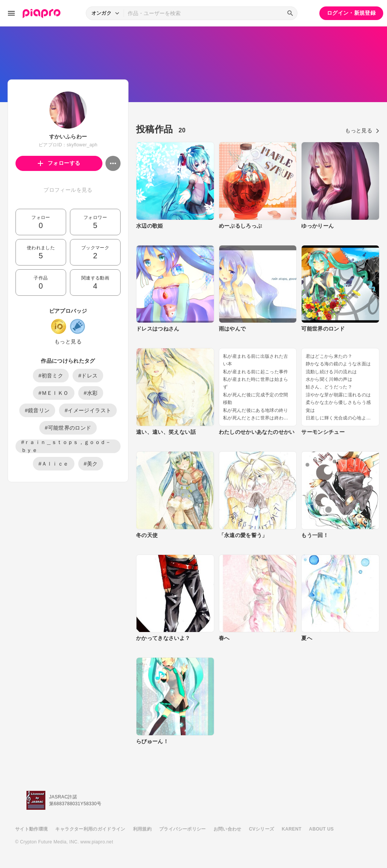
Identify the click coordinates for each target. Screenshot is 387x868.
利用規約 (142, 829)
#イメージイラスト (88, 410)
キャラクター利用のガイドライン (90, 829)
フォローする (59, 163)
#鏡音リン (37, 410)
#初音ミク (51, 376)
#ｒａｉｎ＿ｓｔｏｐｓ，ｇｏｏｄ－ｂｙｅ (66, 446)
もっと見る (68, 342)
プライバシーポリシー (183, 829)
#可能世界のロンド (68, 428)
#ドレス (88, 376)
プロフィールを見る (68, 190)
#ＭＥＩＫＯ (54, 393)
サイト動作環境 (31, 829)
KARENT (292, 829)
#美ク (91, 464)
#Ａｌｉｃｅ (54, 464)
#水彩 (91, 393)
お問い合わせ (228, 829)
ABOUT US (321, 829)
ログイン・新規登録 (351, 13)
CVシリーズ (262, 829)
